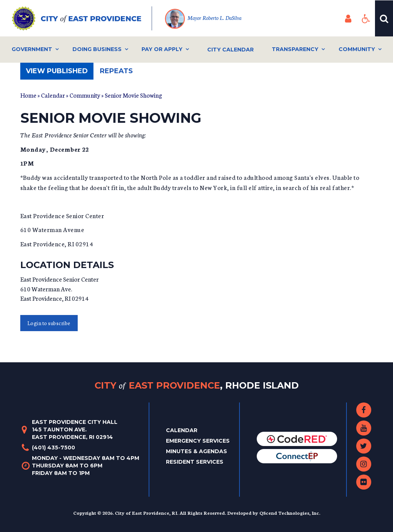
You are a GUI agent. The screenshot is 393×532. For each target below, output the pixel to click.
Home (28, 95)
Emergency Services (198, 441)
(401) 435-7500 (53, 448)
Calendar (53, 95)
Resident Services (195, 462)
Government (32, 49)
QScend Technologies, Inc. (290, 513)
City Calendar (230, 50)
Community (357, 49)
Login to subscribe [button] (49, 323)
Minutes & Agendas (196, 451)
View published (60, 73)
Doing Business (97, 49)
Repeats (116, 71)
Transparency (295, 49)
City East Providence (197, 385)
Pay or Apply (162, 49)
